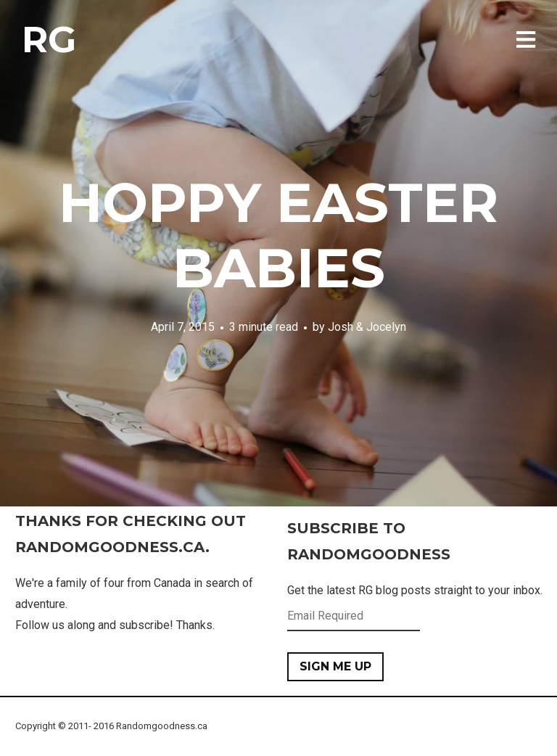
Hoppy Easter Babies (278, 235)
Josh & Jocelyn (367, 327)
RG (49, 40)
